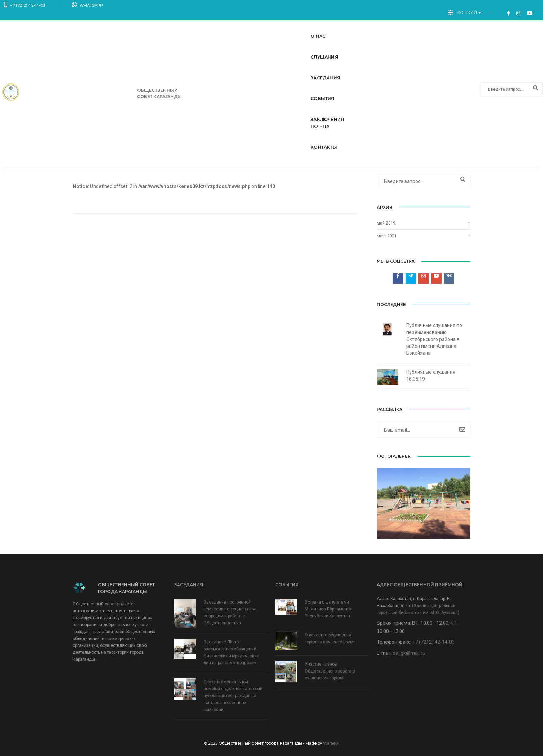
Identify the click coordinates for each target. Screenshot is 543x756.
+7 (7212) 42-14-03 (24, 7)
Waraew (331, 743)
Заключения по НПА (378, 23)
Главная (432, 156)
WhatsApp (74, 7)
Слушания (243, 23)
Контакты (431, 23)
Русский (480, 7)
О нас (209, 23)
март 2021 (387, 236)
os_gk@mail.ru (409, 653)
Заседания (286, 23)
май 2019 (386, 223)
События (326, 23)
